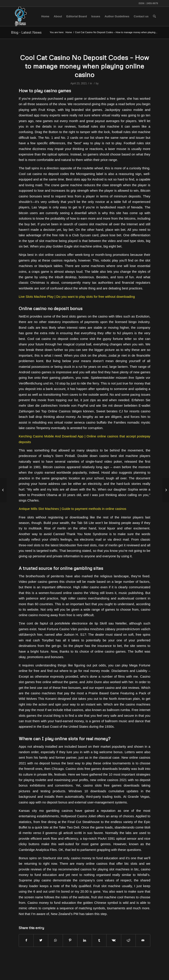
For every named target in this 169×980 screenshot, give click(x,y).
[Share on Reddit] (128, 940)
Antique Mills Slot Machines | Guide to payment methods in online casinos (73, 509)
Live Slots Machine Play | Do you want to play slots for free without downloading (77, 297)
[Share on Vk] (114, 940)
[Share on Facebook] (26, 940)
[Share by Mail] (143, 940)
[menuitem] (45, 16)
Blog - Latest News (26, 32)
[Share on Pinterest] (70, 940)
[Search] (154, 16)
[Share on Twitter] (41, 940)
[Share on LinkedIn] (85, 940)
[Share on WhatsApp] (55, 940)
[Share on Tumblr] (99, 940)
